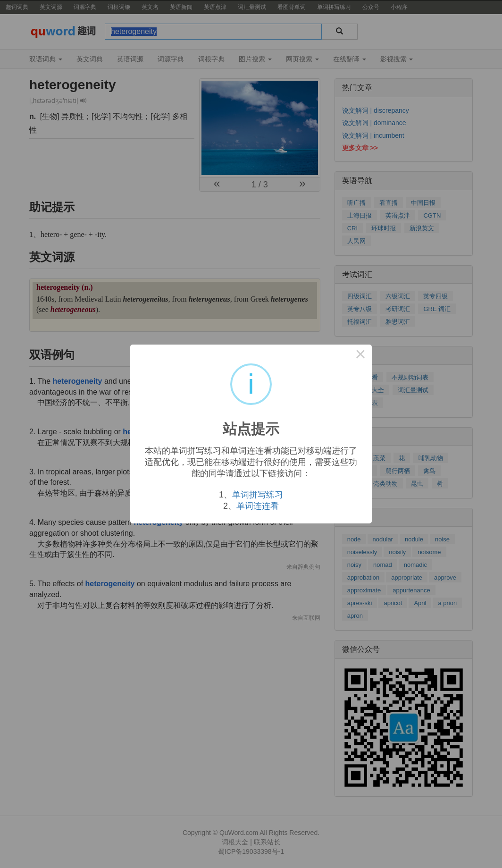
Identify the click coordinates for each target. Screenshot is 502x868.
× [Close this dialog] (360, 356)
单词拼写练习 (258, 495)
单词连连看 (258, 506)
